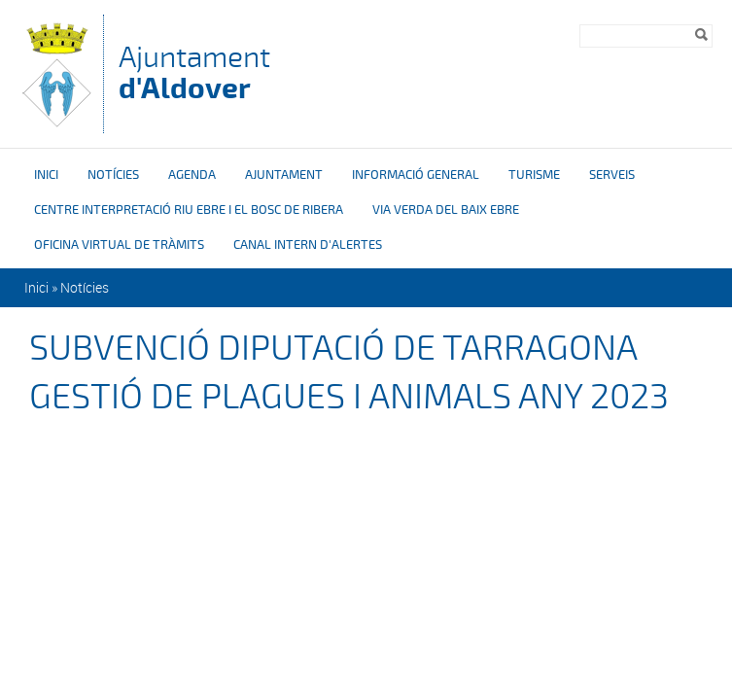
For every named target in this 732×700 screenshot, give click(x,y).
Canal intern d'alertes (308, 245)
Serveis (612, 175)
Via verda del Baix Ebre (446, 210)
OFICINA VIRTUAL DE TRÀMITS (119, 245)
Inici (46, 175)
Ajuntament (194, 72)
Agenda (192, 175)
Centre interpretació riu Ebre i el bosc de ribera (189, 210)
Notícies (113, 175)
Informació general (416, 175)
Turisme (534, 175)
